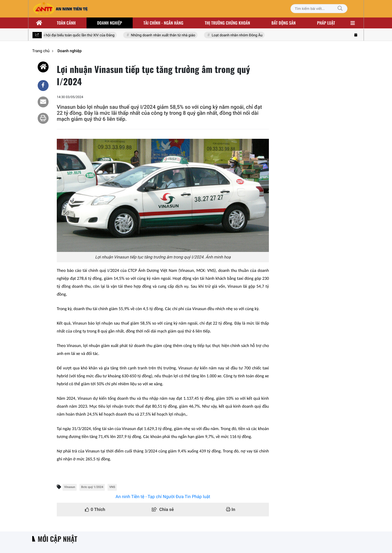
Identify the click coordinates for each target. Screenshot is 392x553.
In (231, 509)
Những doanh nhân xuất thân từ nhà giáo (163, 35)
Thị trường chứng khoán (227, 23)
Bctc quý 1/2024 (92, 487)
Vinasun (70, 487)
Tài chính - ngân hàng (164, 23)
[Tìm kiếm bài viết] (319, 9)
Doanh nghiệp (110, 23)
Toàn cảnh (66, 23)
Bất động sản (284, 23)
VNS (112, 487)
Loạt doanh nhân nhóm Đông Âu (237, 35)
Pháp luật (326, 23)
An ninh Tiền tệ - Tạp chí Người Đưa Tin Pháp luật (163, 497)
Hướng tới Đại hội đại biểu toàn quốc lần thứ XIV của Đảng (69, 35)
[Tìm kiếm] (340, 9)
